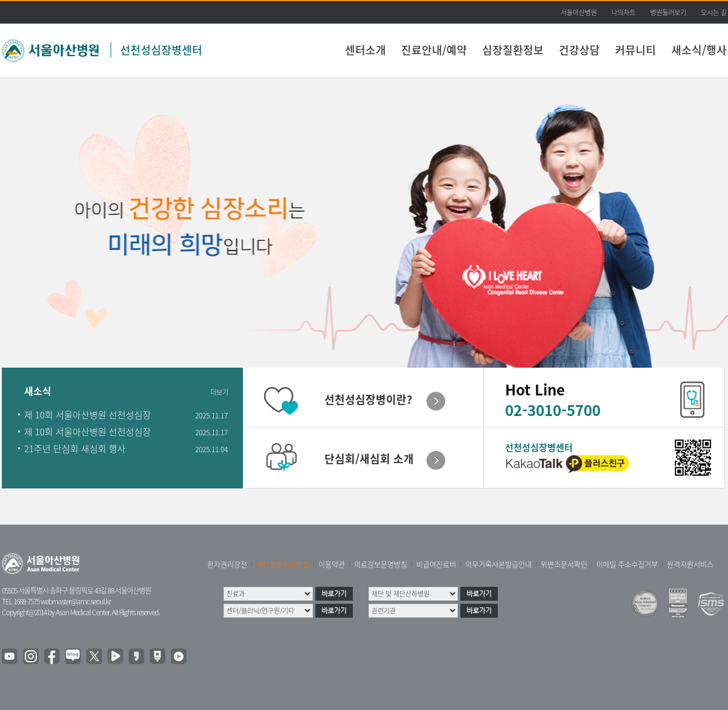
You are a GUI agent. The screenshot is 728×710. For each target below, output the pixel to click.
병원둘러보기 (668, 12)
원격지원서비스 (690, 564)
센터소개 (366, 50)
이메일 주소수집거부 (627, 564)
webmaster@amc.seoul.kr (76, 601)
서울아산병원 (579, 12)
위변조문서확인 (564, 564)
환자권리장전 (227, 564)
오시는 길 (714, 12)
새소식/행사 (699, 50)
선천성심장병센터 (161, 50)
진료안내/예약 (434, 50)
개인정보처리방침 (283, 564)
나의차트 (623, 12)
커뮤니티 (636, 50)
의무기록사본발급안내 (498, 564)
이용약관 (332, 564)
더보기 (219, 392)
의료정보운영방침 (381, 564)
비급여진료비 (436, 564)
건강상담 (579, 50)
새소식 (38, 392)
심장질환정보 (513, 50)
